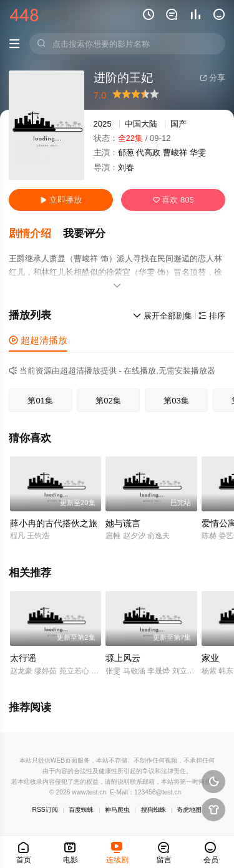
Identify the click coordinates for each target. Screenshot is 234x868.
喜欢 (173, 200)
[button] (36, 234)
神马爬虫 (117, 810)
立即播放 (61, 200)
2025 (103, 124)
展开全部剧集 (163, 316)
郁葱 (126, 152)
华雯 (198, 152)
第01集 (40, 401)
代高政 (148, 152)
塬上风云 (123, 658)
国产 (178, 124)
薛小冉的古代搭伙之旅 (54, 523)
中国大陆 (141, 124)
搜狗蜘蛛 (154, 810)
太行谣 (23, 658)
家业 (210, 658)
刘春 (126, 167)
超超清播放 (38, 340)
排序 (212, 316)
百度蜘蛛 (81, 810)
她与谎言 (123, 523)
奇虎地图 (189, 810)
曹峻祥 (175, 152)
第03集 (176, 401)
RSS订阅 (45, 810)
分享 (212, 78)
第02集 (108, 401)
